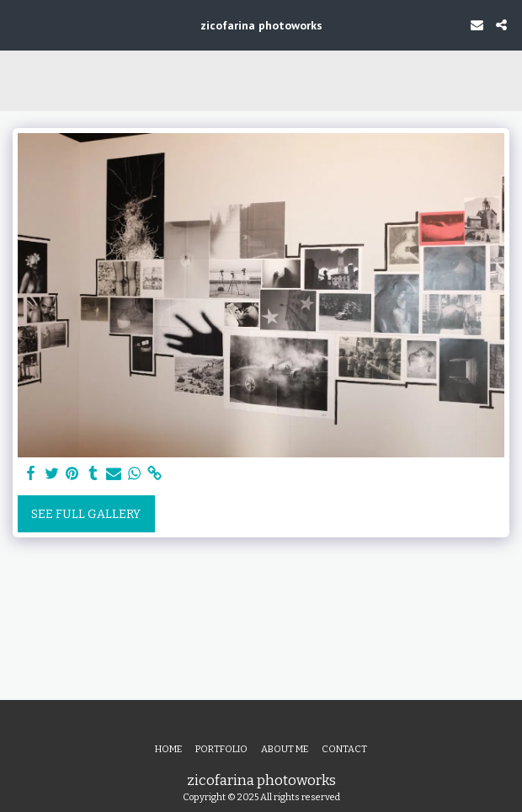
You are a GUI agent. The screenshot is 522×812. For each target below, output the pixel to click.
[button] (19, 24)
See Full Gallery (86, 514)
